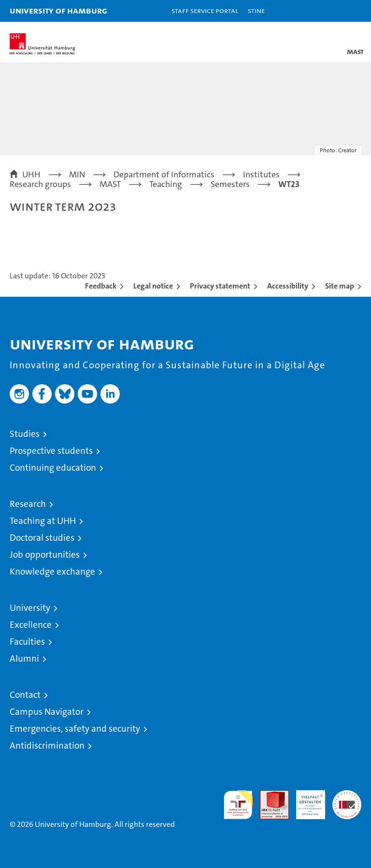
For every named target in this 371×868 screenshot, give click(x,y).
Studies (25, 434)
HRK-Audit (305, 800)
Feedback (101, 286)
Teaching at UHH (43, 521)
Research (28, 504)
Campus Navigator (47, 712)
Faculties (27, 642)
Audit (269, 795)
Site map (340, 286)
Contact (25, 695)
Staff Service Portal (205, 10)
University (30, 608)
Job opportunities (45, 555)
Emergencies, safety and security (75, 729)
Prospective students (51, 451)
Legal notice (153, 286)
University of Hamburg (58, 10)
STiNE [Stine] (256, 10)
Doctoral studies (42, 538)
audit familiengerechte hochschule (238, 805)
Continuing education (53, 468)
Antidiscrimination (47, 745)
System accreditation (347, 800)
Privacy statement (220, 286)
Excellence (31, 625)
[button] (333, 11)
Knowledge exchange (52, 571)
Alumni (24, 658)
